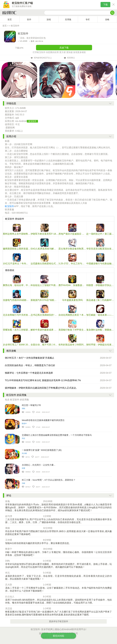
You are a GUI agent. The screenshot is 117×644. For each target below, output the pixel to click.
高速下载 (64, 48)
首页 (10, 19)
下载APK (19, 48)
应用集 (68, 19)
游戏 (49, 19)
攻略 (107, 19)
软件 (29, 19)
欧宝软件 (15, 26)
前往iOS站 (58, 636)
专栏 (88, 19)
